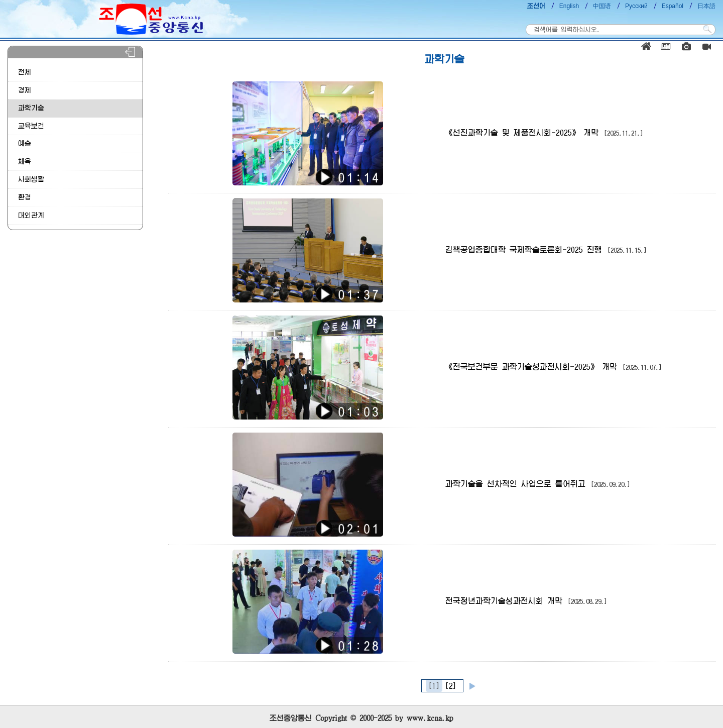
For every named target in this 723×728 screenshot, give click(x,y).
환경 (25, 197)
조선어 (536, 6)
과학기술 (31, 108)
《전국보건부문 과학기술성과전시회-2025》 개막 (554, 367)
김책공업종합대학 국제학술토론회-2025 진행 (546, 250)
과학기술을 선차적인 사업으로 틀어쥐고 (538, 484)
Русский (636, 6)
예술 (25, 143)
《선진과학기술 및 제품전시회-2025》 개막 (544, 133)
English (569, 6)
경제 (25, 90)
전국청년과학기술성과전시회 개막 (526, 601)
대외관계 (31, 215)
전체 (25, 72)
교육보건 (31, 126)
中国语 (602, 6)
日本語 (706, 6)
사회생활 (31, 179)
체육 (25, 162)
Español (673, 6)
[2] (451, 686)
